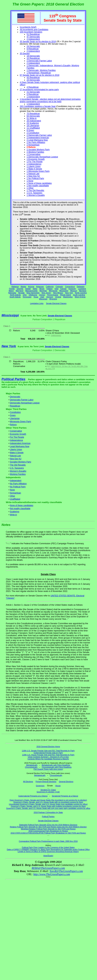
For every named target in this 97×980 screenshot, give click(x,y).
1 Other (30, 188)
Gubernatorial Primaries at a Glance (33, 796)
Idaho (35, 289)
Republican (15, 406)
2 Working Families (35, 152)
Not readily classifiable (20, 509)
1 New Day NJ (33, 176)
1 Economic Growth (36, 159)
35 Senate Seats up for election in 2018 (38, 42)
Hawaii (28, 289)
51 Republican (33, 34)
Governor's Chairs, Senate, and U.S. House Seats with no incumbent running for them (48, 802)
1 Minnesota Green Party (38, 171)
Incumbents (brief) (28, 27)
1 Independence (34, 164)
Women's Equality (18, 471)
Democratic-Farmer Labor (22, 400)
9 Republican (33, 49)
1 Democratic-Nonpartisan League (42, 157)
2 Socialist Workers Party (38, 150)
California (50, 287)
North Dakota (15, 295)
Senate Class (48, 574)
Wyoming (53, 299)
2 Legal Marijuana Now (37, 140)
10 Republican (33, 58)
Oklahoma (33, 295)
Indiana (50, 289)
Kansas (64, 289)
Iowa (56, 289)
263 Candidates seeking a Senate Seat (38, 106)
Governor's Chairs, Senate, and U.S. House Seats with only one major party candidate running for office (48, 808)
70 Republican (33, 114)
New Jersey (46, 293)
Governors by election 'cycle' (48, 792)
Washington (68, 297)
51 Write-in (32, 118)
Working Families (18, 474)
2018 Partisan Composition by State (48, 812)
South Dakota (15, 297)
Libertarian (15, 418)
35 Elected (25, 54)
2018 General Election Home (48, 746)
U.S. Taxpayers (17, 468)
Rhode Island (65, 295)
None (12, 490)
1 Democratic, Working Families (41, 70)
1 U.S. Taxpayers (34, 193)
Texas (36, 297)
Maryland (20, 291)
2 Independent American (38, 138)
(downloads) (48, 856)
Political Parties (13, 379)
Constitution (15, 412)
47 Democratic (33, 37)
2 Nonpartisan (33, 145)
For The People (17, 437)
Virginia (58, 297)
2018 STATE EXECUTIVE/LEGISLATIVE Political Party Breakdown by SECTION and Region (48, 833)
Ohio (25, 295)
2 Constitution (33, 133)
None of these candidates (22, 505)
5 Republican (33, 94)
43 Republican (33, 78)
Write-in (13, 515)
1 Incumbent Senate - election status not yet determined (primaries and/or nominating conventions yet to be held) (50, 100)
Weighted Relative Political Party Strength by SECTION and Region (48, 829)
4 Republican (33, 87)
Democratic (15, 397)
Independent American (20, 443)
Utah (42, 297)
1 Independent (33, 97)
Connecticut (70, 287)
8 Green (30, 130)
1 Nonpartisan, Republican (39, 73)
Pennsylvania (53, 295)
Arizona (31, 287)
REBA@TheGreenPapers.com (48, 868)
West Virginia (80, 297)
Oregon (42, 295)
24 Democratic (33, 46)
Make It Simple (17, 453)
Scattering (15, 512)
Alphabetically (32, 765)
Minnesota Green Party (21, 422)
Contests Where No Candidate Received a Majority (48, 759)
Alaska (23, 287)
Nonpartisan (16, 493)
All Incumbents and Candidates (34, 30)
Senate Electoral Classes (56, 303)
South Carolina (79, 295)
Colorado (59, 287)
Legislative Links (37, 303)
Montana (83, 291)
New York (69, 293)
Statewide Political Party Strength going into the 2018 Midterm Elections (48, 825)
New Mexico (58, 293)
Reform (13, 425)
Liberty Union (16, 450)
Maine (11, 291)
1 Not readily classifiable (38, 186)
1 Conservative (33, 154)
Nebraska (12, 293)
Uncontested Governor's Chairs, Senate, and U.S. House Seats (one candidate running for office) (48, 804)
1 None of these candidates (39, 183)
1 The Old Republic (35, 190)
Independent (16, 481)
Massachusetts (31, 291)
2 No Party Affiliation (36, 142)
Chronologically (31, 767)
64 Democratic (33, 116)
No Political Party (18, 487)
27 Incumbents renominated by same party (39, 90)
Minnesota (53, 291)
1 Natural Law (33, 174)
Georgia (20, 289)
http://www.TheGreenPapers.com (52, 874)
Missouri (74, 291)
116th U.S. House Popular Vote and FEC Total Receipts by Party (48, 755)
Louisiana (82, 289)
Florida (12, 289)
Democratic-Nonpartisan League (25, 403)
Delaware (81, 287)
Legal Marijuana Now (20, 446)
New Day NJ (16, 459)
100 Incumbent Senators (31, 32)
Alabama (15, 287)
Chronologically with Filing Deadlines (57, 767)
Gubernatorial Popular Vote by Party (48, 753)
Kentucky (72, 289)
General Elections (66, 781)
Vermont (50, 297)
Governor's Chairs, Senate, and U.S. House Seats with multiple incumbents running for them (48, 806)
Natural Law (15, 456)
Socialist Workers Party (21, 462)
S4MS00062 (56, 335)
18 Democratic (33, 56)
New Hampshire (33, 293)
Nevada (21, 293)
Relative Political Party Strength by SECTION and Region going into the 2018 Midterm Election (48, 827)
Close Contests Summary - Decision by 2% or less (48, 757)
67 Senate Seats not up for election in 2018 (39, 75)
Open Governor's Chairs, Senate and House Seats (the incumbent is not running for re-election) (48, 800)
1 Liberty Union (34, 166)
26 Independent (34, 121)
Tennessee (27, 297)
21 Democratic (33, 92)
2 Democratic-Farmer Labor (39, 61)
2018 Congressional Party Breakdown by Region (48, 831)
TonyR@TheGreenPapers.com (66, 871)
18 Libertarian (33, 126)
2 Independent (33, 39)
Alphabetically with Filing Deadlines (56, 765)
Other (13, 496)
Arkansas (40, 287)
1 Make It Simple (34, 169)
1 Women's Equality (36, 195)
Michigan (43, 291)
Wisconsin (43, 299)
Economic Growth (18, 434)
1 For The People (35, 162)
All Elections (28, 781)
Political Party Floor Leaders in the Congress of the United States (48, 847)
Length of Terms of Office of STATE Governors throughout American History (48, 851)
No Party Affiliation (18, 484)
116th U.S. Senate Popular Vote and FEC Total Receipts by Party (48, 751)
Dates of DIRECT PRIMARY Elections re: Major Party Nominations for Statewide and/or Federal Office (48, 849)
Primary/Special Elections (46, 781)
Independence (16, 440)
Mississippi (64, 291)
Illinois (42, 289)
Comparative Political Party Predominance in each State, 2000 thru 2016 (48, 841)
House (58, 786)
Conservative (16, 431)
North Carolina (81, 293)
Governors (40, 786)
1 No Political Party (35, 178)
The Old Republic (18, 465)
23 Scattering (33, 123)
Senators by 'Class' (48, 790)
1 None (30, 181)
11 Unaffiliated (33, 128)
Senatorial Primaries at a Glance (65, 796)
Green (13, 415)
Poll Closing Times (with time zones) (48, 769)
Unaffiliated (15, 499)
